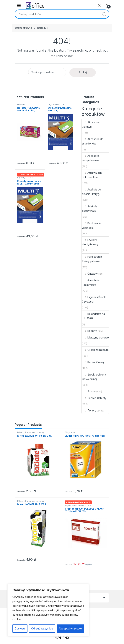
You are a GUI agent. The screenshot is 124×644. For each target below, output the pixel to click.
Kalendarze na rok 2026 (93, 316)
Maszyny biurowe (95, 337)
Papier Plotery (93, 362)
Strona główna (23, 28)
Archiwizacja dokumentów (92, 175)
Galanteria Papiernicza (91, 283)
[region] (48, 610)
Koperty (89, 331)
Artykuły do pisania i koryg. (91, 192)
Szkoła (89, 391)
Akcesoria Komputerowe (91, 158)
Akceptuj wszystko (70, 628)
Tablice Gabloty (94, 398)
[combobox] (57, 14)
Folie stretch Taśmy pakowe (92, 259)
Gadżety (90, 274)
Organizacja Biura (95, 350)
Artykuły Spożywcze (89, 208)
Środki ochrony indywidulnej (94, 377)
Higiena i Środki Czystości (94, 299)
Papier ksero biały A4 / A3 (78, 505)
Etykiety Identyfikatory (90, 242)
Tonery (89, 410)
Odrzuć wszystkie (42, 628)
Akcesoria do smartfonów (93, 141)
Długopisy (70, 432)
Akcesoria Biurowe (91, 124)
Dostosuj (20, 628)
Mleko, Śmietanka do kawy (31, 432)
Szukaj (104, 14)
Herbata (21, 105)
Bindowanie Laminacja (92, 225)
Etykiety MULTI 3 (56, 105)
